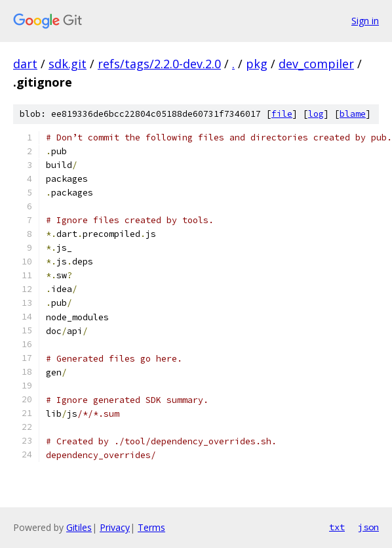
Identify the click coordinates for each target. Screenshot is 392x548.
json (368, 527)
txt (337, 527)
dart (25, 64)
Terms (151, 527)
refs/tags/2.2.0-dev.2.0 (159, 64)
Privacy (115, 527)
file (282, 114)
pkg (257, 64)
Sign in (365, 21)
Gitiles (79, 527)
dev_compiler (316, 64)
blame (353, 114)
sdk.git (68, 64)
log (316, 114)
